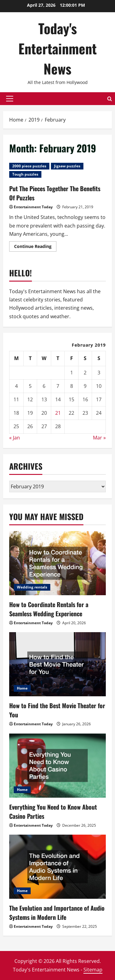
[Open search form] (110, 98)
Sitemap (93, 970)
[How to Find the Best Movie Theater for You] (57, 664)
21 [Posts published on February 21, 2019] (58, 413)
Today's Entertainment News (57, 48)
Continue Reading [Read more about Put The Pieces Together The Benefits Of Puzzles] (35, 247)
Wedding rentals (32, 587)
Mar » (99, 438)
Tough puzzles (25, 174)
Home (22, 688)
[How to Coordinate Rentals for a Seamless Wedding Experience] (57, 563)
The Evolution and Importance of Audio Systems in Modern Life (57, 913)
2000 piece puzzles (29, 166)
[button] (10, 99)
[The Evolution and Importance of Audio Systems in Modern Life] (57, 867)
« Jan (15, 438)
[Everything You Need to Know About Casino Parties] (57, 766)
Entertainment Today (33, 207)
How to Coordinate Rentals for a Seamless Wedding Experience (49, 609)
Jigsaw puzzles (67, 166)
